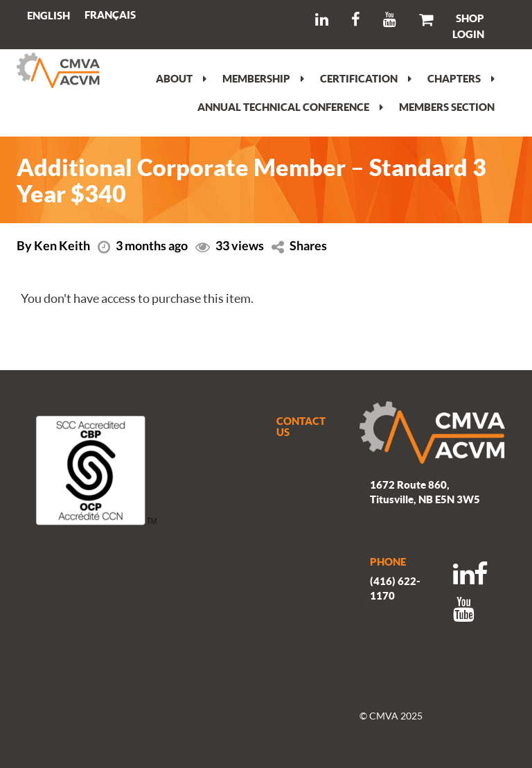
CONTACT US (301, 427)
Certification (366, 78)
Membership (263, 78)
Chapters (461, 78)
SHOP (470, 18)
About (181, 78)
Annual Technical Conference (290, 107)
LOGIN (468, 34)
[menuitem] (110, 15)
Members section (447, 107)
